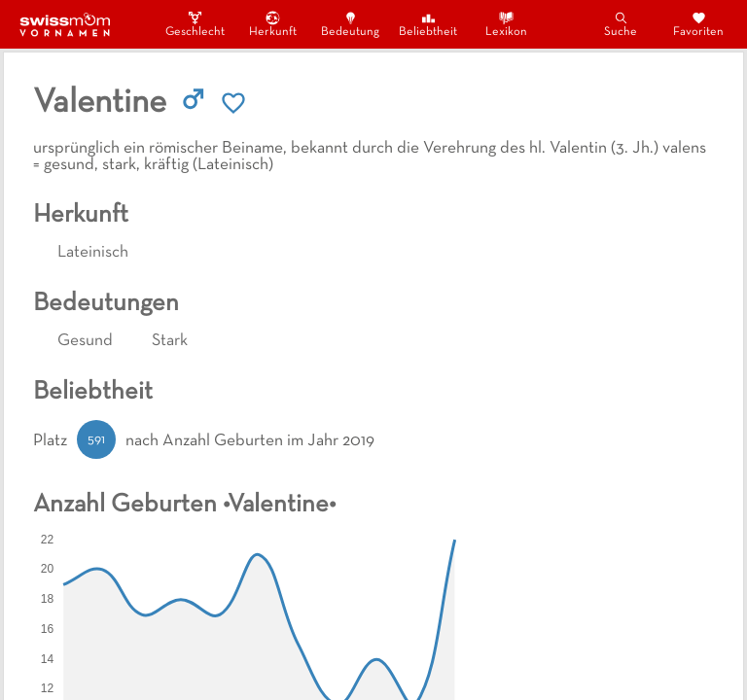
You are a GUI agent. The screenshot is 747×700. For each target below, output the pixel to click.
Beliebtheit (428, 24)
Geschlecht (195, 24)
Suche (621, 24)
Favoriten (698, 24)
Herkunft (273, 24)
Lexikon (506, 24)
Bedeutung (350, 24)
